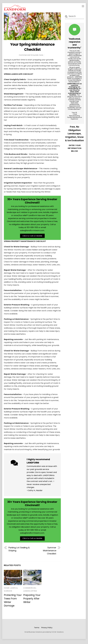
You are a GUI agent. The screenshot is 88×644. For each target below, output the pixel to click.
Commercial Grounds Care (31, 55)
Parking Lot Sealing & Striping (19, 551)
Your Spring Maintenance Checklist (32, 47)
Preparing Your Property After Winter (32, 600)
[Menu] (83, 6)
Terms (37, 629)
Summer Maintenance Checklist (49, 552)
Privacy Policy (47, 629)
